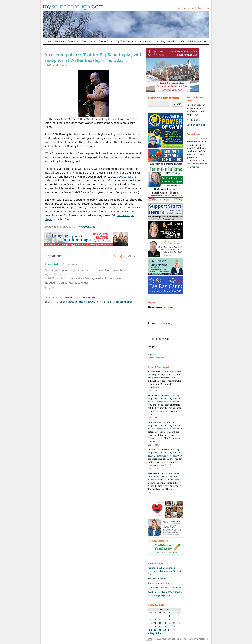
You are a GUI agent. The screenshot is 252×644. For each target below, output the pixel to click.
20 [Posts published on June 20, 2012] (160, 626)
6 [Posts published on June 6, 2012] (160, 619)
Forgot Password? (156, 358)
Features (88, 41)
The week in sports (157, 579)
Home (48, 41)
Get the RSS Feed (195, 120)
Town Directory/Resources (117, 41)
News (59, 41)
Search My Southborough (163, 98)
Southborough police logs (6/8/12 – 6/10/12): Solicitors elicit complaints (97, 302)
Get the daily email (196, 125)
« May (151, 633)
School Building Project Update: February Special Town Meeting (164, 398)
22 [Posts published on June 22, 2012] (169, 626)
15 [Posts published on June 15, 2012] (169, 623)
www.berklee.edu (86, 227)
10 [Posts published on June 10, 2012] (179, 619)
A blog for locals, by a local (194, 8)
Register (152, 354)
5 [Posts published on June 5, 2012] (155, 619)
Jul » (158, 633)
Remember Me (160, 339)
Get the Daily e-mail (195, 41)
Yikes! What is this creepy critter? (79, 297)
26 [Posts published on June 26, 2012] (155, 630)
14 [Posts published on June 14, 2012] (165, 623)
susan (50, 65)
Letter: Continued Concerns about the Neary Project (164, 476)
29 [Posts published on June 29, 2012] (169, 630)
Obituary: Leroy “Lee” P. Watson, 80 (165, 588)
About (144, 41)
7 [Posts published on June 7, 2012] (165, 619)
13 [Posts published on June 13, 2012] (160, 623)
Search (178, 104)
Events (72, 41)
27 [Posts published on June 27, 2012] (160, 630)
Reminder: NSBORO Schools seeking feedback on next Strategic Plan (165, 571)
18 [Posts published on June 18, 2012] (150, 626)
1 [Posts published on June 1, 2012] (169, 616)
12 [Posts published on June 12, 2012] (155, 623)
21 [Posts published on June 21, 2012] (165, 626)
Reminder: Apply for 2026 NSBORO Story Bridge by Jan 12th (165, 594)
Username (161, 307)
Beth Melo (153, 422)
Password (160, 323)
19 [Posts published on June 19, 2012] (155, 626)
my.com (73, 6)
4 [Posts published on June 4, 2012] (151, 619)
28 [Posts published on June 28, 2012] (165, 630)
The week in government (160, 583)
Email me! (195, 167)
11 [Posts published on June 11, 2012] (150, 623)
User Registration (166, 41)
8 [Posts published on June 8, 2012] (169, 619)
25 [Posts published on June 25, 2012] (150, 630)
